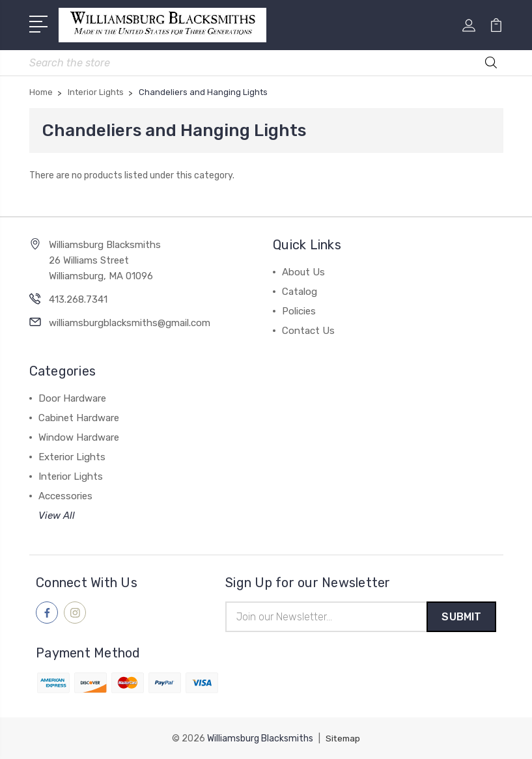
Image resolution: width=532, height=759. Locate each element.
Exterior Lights (72, 455)
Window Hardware (79, 435)
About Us (303, 270)
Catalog (300, 290)
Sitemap (343, 738)
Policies (299, 309)
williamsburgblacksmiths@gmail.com (130, 321)
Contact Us (308, 329)
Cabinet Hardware (79, 416)
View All (57, 514)
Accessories (65, 494)
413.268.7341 (78, 297)
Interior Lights (71, 475)
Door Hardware (72, 396)
